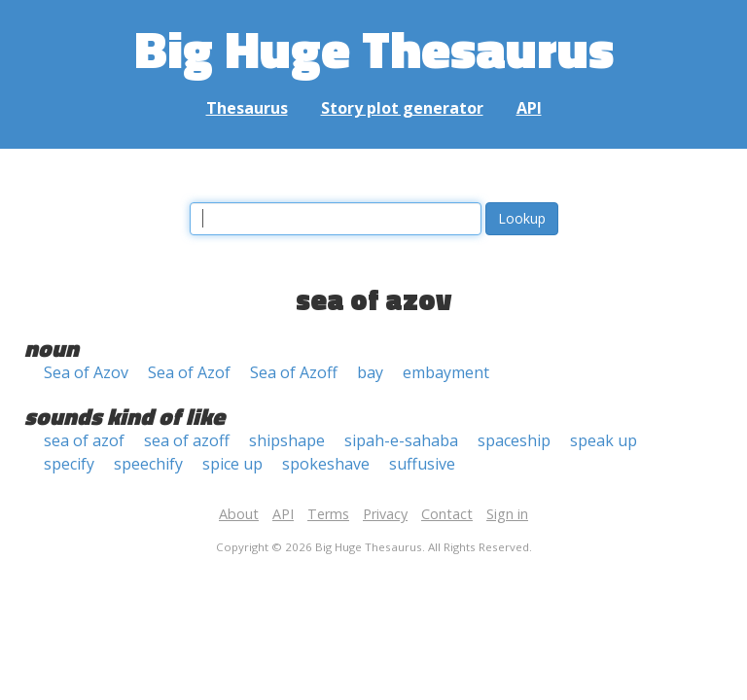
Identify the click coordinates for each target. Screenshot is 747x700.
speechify (148, 464)
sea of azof (84, 440)
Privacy (385, 514)
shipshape (287, 440)
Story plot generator (402, 108)
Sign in (507, 514)
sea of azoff (187, 440)
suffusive (422, 464)
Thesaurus (247, 108)
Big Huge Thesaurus (374, 48)
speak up (604, 440)
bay (370, 372)
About (239, 514)
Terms (328, 514)
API (529, 108)
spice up (232, 464)
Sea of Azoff (294, 372)
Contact (447, 514)
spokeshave (326, 464)
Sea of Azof (189, 372)
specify (69, 464)
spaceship (514, 440)
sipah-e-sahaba (401, 440)
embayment (446, 372)
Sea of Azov (86, 372)
